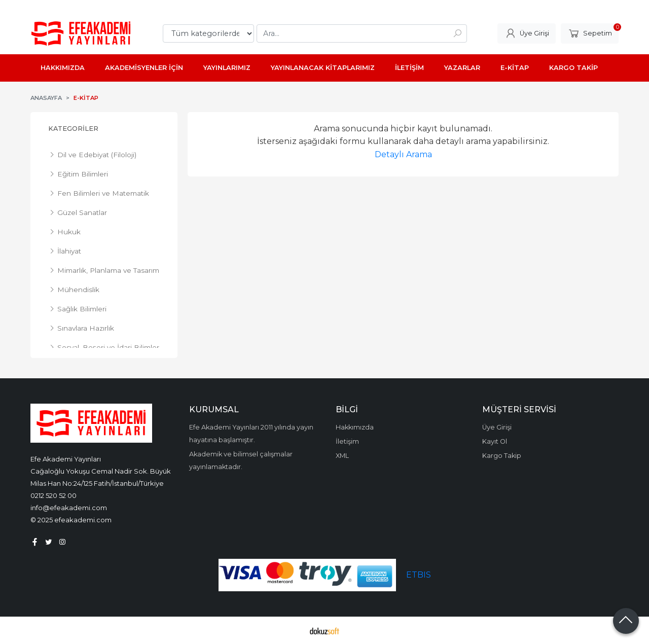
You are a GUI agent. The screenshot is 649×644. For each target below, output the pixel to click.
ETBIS (419, 575)
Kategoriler (73, 129)
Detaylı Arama (403, 154)
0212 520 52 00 (53, 495)
